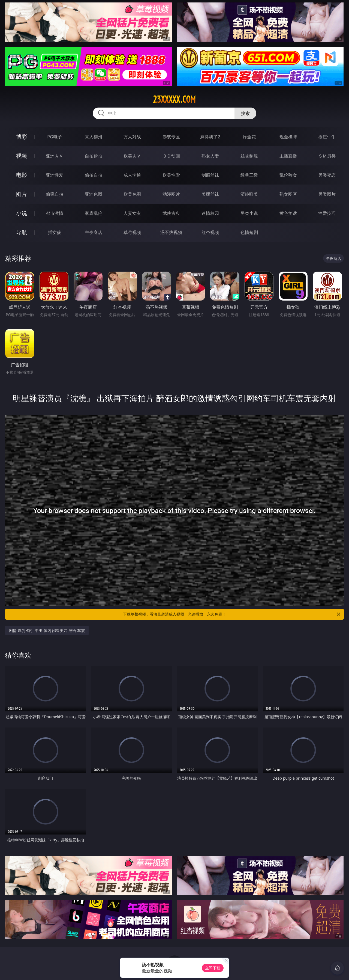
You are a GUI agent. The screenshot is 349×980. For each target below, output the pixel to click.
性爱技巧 (327, 213)
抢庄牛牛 (327, 137)
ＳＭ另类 (327, 156)
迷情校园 (210, 213)
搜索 (245, 113)
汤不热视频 (171, 232)
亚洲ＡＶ (55, 156)
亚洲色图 (94, 194)
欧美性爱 (171, 175)
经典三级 (249, 175)
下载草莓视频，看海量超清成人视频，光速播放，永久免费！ (232, 614)
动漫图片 (171, 194)
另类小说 (249, 213)
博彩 (22, 137)
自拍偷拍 (94, 156)
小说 (22, 213)
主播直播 (288, 156)
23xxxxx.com (174, 99)
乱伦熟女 (288, 175)
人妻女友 (132, 213)
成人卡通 (132, 175)
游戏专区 (171, 137)
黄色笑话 (288, 213)
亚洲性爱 (55, 175)
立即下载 (213, 968)
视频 (22, 156)
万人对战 (132, 137)
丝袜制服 (249, 156)
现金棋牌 (288, 137)
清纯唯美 (249, 194)
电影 (22, 175)
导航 (22, 232)
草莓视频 (132, 232)
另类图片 (327, 194)
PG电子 (54, 137)
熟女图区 (288, 194)
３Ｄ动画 (171, 156)
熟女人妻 (210, 156)
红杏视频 (210, 232)
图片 (22, 194)
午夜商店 (94, 232)
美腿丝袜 (210, 194)
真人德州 (94, 137)
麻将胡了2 (210, 137)
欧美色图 (132, 194)
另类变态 (327, 175)
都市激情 (55, 213)
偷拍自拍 (94, 175)
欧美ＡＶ (132, 156)
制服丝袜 (210, 175)
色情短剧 (249, 232)
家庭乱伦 (94, 213)
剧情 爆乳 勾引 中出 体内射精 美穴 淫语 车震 (47, 630)
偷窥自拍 (55, 194)
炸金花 (249, 137)
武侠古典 (171, 213)
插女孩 (55, 232)
